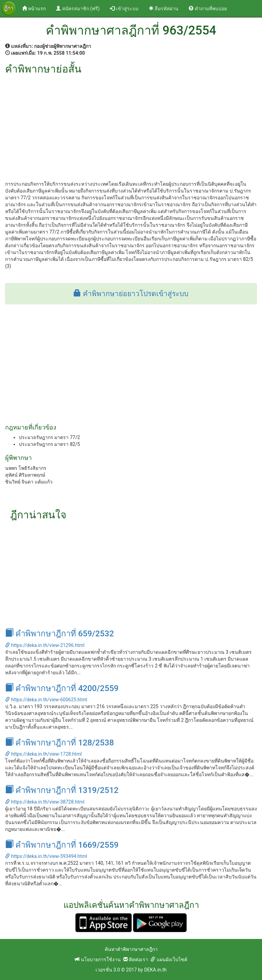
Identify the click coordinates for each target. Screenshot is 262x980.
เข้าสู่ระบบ (124, 9)
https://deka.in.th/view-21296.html (45, 645)
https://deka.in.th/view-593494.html (46, 856)
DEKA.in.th (155, 970)
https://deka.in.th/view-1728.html (43, 754)
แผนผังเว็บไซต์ (169, 959)
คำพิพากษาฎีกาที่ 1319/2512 (62, 790)
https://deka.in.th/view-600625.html (46, 700)
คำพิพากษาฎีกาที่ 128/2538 (60, 743)
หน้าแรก (37, 8)
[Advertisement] (131, 126)
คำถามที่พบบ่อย (208, 9)
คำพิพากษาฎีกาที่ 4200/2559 (62, 688)
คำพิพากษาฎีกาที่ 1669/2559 (62, 845)
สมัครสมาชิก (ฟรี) (78, 9)
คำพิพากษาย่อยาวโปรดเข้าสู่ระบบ (131, 294)
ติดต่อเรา (136, 959)
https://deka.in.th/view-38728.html (45, 802)
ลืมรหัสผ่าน (164, 9)
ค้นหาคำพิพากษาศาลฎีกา (131, 949)
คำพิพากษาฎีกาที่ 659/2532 (60, 634)
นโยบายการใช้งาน (98, 959)
